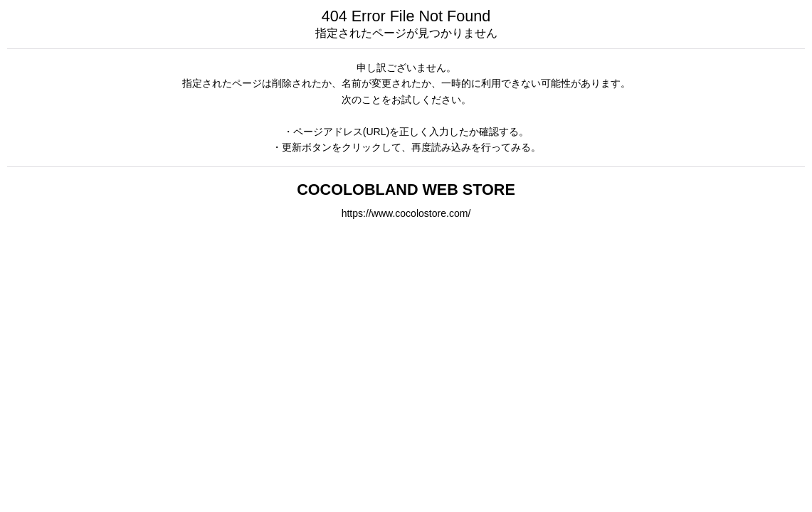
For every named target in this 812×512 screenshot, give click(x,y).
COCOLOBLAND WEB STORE (406, 190)
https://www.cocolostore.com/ (406, 213)
